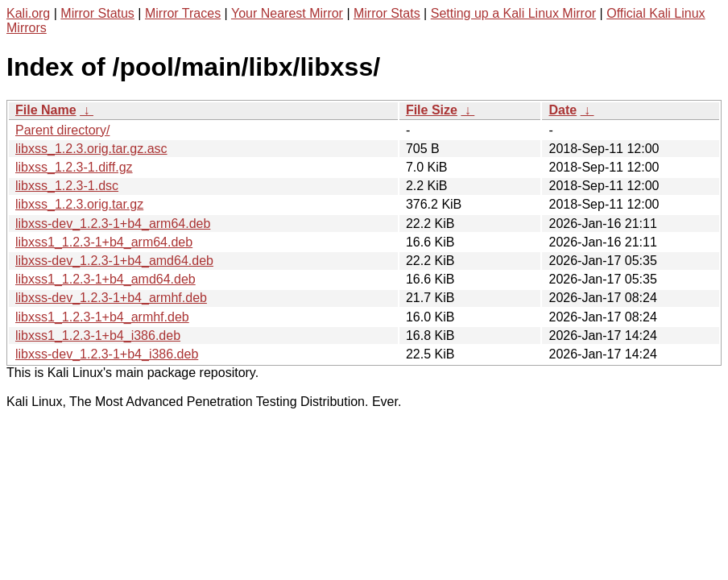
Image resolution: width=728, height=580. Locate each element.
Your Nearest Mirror (287, 13)
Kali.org (28, 13)
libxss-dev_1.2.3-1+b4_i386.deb (107, 354)
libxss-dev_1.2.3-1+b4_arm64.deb (113, 224)
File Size (432, 110)
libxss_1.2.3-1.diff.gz (74, 167)
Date (563, 110)
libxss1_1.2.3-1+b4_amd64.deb (105, 279)
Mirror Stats (387, 13)
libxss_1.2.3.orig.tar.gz (79, 204)
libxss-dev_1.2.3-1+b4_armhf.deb (111, 298)
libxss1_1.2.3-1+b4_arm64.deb (104, 242)
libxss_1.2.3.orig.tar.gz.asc (91, 149)
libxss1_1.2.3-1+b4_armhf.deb (102, 317)
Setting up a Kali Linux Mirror (513, 13)
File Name (46, 110)
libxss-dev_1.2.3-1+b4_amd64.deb (114, 261)
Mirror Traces (183, 13)
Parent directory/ (62, 130)
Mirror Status (97, 13)
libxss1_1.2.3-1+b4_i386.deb (98, 336)
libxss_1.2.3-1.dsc (67, 186)
